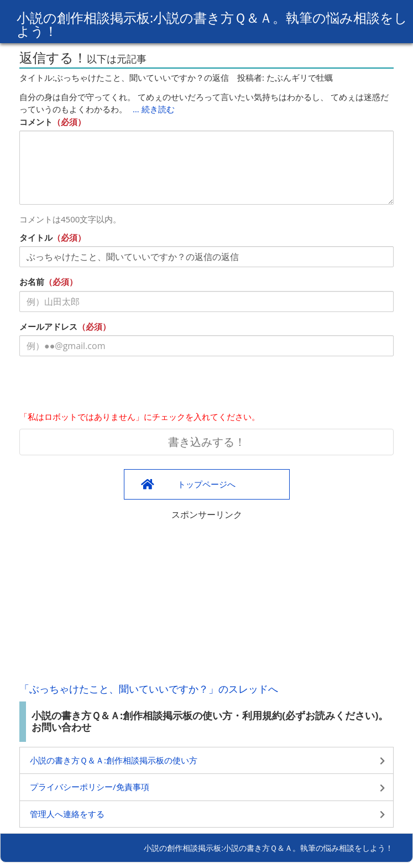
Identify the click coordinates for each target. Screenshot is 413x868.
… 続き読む (154, 109)
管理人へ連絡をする (67, 814)
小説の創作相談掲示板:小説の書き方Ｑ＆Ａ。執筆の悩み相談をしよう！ (212, 24)
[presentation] (103, 386)
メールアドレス (48, 326)
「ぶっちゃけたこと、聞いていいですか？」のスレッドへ (149, 689)
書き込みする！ (207, 442)
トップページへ (206, 484)
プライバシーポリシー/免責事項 (90, 787)
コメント (36, 122)
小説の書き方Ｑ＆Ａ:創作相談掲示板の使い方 (114, 760)
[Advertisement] (206, 599)
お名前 (32, 282)
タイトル (36, 237)
